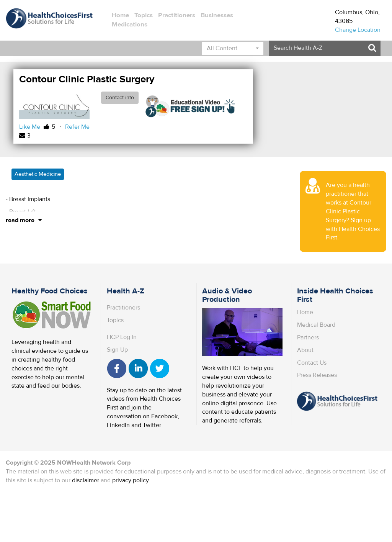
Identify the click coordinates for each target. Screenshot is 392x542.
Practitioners (177, 15)
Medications (130, 25)
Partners (308, 337)
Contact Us (312, 363)
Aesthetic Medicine (38, 174)
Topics (144, 15)
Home (120, 15)
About (305, 350)
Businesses (217, 15)
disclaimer (86, 480)
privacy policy (130, 480)
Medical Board (316, 325)
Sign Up (117, 350)
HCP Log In (122, 337)
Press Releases (317, 375)
